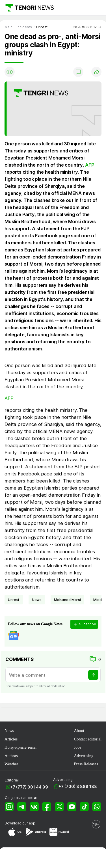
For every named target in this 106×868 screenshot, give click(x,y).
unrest (14, 600)
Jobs (77, 747)
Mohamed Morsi (67, 600)
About (79, 731)
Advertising (84, 756)
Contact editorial (88, 739)
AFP (90, 165)
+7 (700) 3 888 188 (78, 786)
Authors (11, 756)
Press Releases (86, 764)
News (9, 731)
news (37, 600)
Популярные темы (20, 747)
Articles (11, 739)
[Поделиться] (96, 72)
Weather (11, 764)
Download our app (20, 823)
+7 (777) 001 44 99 (29, 787)
